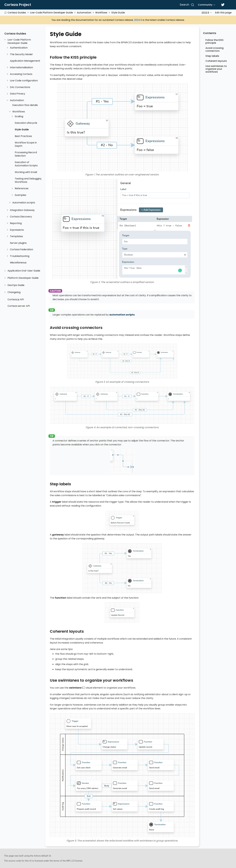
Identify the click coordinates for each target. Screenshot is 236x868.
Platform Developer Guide (23, 278)
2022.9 (205, 13)
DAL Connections (20, 87)
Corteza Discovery (21, 217)
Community (205, 5)
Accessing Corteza (21, 74)
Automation (84, 13)
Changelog (14, 292)
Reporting (16, 223)
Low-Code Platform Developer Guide (51, 13)
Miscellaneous (18, 263)
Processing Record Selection (26, 154)
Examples (20, 195)
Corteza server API (19, 306)
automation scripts (122, 315)
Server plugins (18, 243)
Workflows (101, 13)
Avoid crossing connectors (214, 49)
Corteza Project (18, 5)
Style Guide (118, 13)
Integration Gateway (22, 210)
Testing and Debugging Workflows (28, 180)
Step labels (212, 56)
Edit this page (223, 13)
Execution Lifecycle (26, 123)
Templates (16, 236)
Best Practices (23, 136)
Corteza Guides (17, 13)
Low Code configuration (24, 81)
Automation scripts (24, 203)
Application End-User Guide (24, 271)
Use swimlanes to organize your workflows (216, 69)
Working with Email (26, 172)
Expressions (17, 230)
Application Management (25, 61)
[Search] (186, 5)
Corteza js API (16, 300)
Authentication (19, 48)
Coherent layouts (216, 61)
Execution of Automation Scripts (26, 164)
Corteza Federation (22, 250)
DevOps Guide (16, 285)
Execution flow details (25, 105)
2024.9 (138, 20)
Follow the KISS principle (214, 41)
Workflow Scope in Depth (26, 144)
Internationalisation (21, 67)
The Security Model (21, 54)
